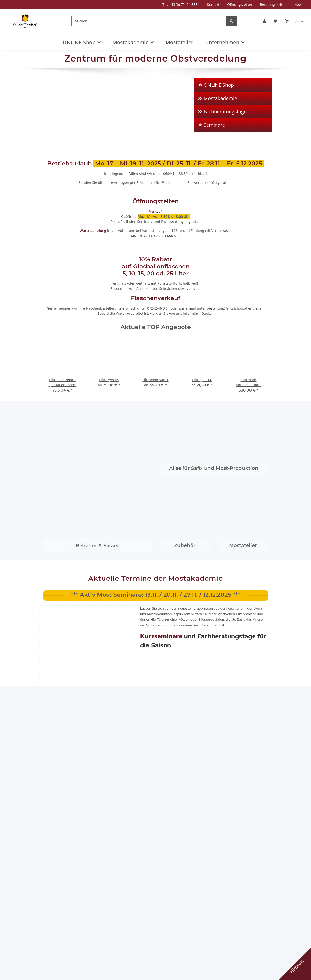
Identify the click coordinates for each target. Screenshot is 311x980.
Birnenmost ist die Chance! (72, 636)
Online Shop (111, 870)
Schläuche (63, 401)
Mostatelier (179, 42)
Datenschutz (170, 184)
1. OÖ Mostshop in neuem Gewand (237, 595)
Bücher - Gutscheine (65, 485)
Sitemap (111, 184)
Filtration (62, 345)
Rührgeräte (64, 394)
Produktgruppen (62, 229)
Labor (53, 478)
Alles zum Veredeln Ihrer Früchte (180, 617)
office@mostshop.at (59, 925)
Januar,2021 (225, 580)
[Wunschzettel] (275, 21)
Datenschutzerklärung (57, 965)
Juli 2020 (111, 629)
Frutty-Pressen (60, 220)
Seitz (164, 539)
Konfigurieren (279, 961)
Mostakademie (227, 166)
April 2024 (57, 580)
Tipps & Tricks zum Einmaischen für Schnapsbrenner (175, 597)
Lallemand (168, 525)
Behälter (55, 317)
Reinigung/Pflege (68, 380)
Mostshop (112, 684)
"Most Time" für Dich (123, 587)
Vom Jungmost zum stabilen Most (238, 643)
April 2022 (112, 580)
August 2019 (225, 629)
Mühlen (61, 331)
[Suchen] (150, 21)
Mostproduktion (61, 408)
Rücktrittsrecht (172, 193)
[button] (264, 21)
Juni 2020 (167, 629)
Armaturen (63, 359)
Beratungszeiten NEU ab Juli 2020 (183, 643)
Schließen (244, 961)
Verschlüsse (58, 310)
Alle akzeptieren (261, 945)
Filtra (219, 525)
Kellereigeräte (60, 324)
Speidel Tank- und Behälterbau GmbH (120, 528)
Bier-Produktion (61, 464)
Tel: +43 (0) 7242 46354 (181, 4)
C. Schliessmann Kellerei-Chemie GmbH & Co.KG (125, 542)
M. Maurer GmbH (63, 525)
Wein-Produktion (62, 450)
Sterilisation (64, 387)
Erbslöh (55, 539)
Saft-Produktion (61, 415)
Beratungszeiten (273, 4)
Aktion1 (55, 211)
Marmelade (58, 471)
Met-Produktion (61, 457)
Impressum (169, 166)
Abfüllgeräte (64, 352)
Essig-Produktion (62, 443)
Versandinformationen (122, 166)
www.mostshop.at (58, 930)
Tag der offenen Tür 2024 (71, 587)
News (299, 4)
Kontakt (213, 4)
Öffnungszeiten (240, 4)
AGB (163, 175)
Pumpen (61, 366)
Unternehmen (227, 184)
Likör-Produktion (62, 436)
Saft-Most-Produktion (66, 238)
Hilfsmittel (63, 373)
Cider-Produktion (62, 422)
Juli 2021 (167, 580)
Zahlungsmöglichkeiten (123, 175)
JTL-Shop (286, 974)
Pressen (61, 338)
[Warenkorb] (294, 21)
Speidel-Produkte (62, 247)
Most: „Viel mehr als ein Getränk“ (123, 643)
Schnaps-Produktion (65, 429)
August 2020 (59, 629)
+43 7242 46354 (56, 920)
